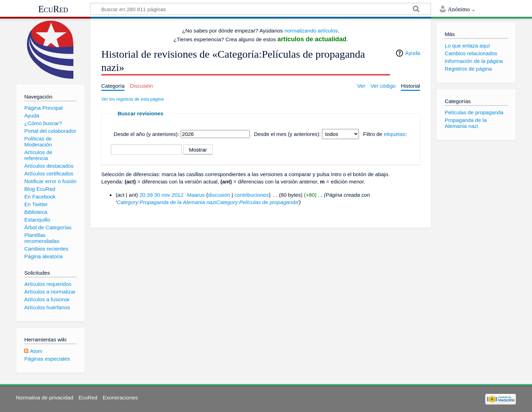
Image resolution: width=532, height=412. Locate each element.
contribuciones (252, 195)
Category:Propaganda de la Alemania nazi (167, 202)
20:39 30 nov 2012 (161, 195)
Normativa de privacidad (45, 397)
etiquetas (395, 134)
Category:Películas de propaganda (257, 202)
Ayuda (413, 53)
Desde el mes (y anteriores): (287, 134)
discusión (219, 195)
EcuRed (53, 9)
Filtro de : (385, 134)
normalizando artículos (311, 31)
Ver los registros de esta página (133, 99)
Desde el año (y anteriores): (146, 134)
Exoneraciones (120, 397)
